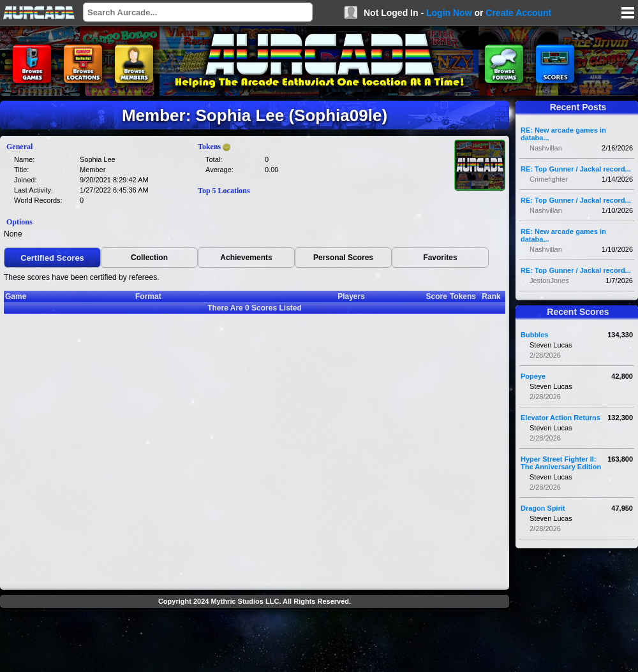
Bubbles (534, 335)
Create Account (518, 13)
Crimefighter (549, 179)
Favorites (440, 258)
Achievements (246, 258)
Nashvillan (546, 148)
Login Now (449, 13)
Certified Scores (52, 258)
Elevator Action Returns (560, 418)
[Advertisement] (255, 641)
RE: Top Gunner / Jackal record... (576, 169)
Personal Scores (343, 258)
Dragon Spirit (543, 508)
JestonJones (549, 281)
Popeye (533, 376)
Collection (149, 258)
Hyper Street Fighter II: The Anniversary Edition (561, 463)
